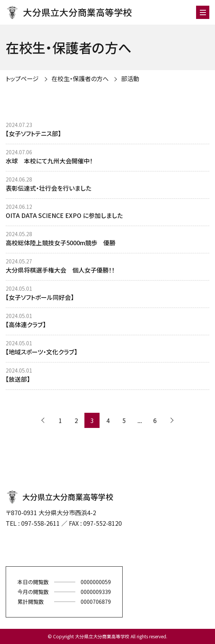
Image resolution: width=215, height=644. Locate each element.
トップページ (22, 78)
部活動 (130, 78)
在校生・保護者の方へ (80, 78)
